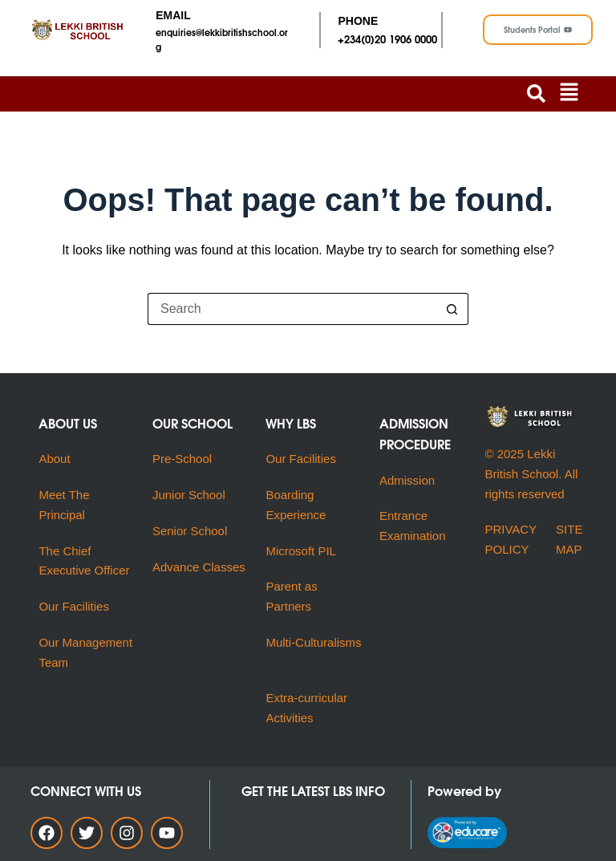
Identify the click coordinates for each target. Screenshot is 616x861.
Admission (407, 480)
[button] (569, 94)
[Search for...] (292, 309)
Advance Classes (199, 567)
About (56, 459)
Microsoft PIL (301, 551)
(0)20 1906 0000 (399, 39)
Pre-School (182, 459)
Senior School (190, 531)
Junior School (189, 495)
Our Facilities (74, 606)
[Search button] (452, 309)
